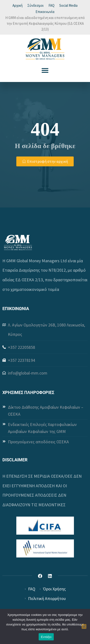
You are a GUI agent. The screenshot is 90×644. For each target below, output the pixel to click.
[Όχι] (84, 626)
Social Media (68, 5)
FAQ (51, 5)
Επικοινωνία (45, 12)
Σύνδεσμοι (36, 5)
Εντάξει (46, 637)
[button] (45, 70)
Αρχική (18, 5)
